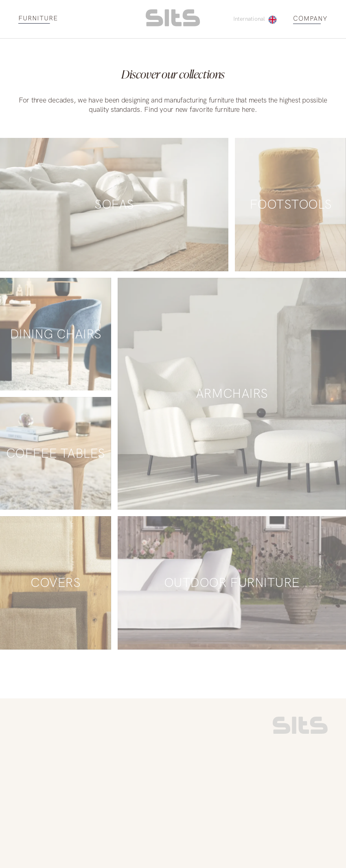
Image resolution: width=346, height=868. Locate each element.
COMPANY (310, 19)
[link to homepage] (300, 732)
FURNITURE (38, 19)
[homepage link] (173, 24)
